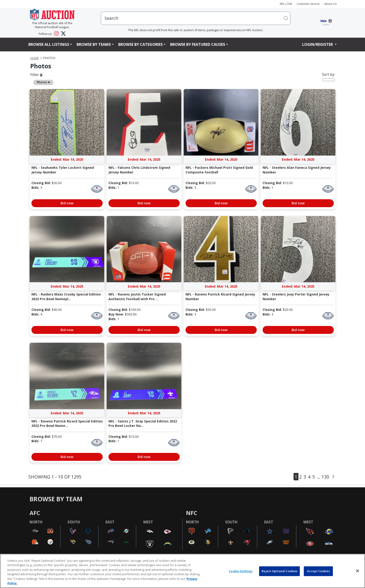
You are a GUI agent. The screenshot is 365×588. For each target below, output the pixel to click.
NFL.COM (286, 4)
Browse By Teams (94, 44)
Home (35, 58)
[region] (182, 571)
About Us (330, 4)
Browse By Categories (140, 44)
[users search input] (196, 18)
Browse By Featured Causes (198, 44)
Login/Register (318, 44)
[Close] (358, 571)
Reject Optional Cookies (279, 571)
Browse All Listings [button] (49, 44)
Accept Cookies (318, 571)
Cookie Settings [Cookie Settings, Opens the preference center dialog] (241, 571)
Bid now (67, 203)
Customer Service (308, 4)
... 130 (323, 477)
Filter (36, 75)
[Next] (333, 477)
